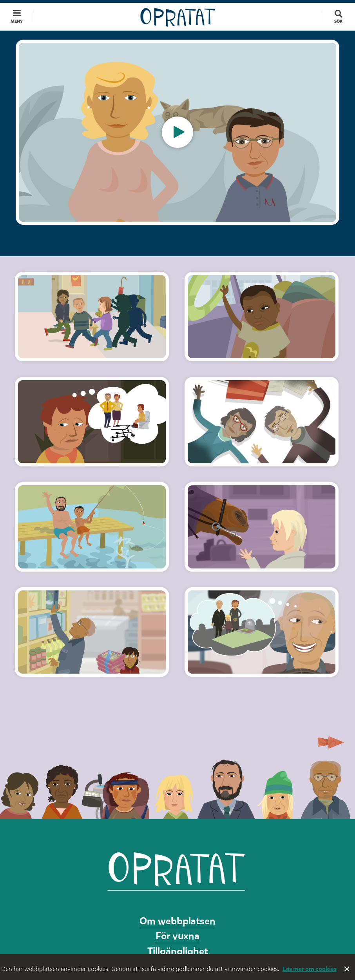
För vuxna (177, 936)
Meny (17, 21)
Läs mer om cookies (310, 969)
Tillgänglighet (178, 951)
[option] (177, 132)
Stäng (348, 970)
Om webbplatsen (177, 921)
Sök (338, 21)
